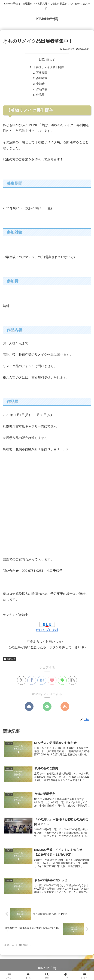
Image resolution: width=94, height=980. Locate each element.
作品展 (41, 96)
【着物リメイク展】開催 (48, 67)
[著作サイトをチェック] (29, 708)
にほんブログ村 (47, 631)
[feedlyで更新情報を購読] (47, 708)
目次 (42, 59)
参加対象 (42, 79)
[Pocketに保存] (52, 682)
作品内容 (42, 90)
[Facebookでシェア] (32, 682)
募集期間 (42, 73)
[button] (72, 682)
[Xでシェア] (22, 682)
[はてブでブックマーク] (42, 682)
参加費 (41, 85)
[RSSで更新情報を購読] (65, 708)
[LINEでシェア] (62, 682)
